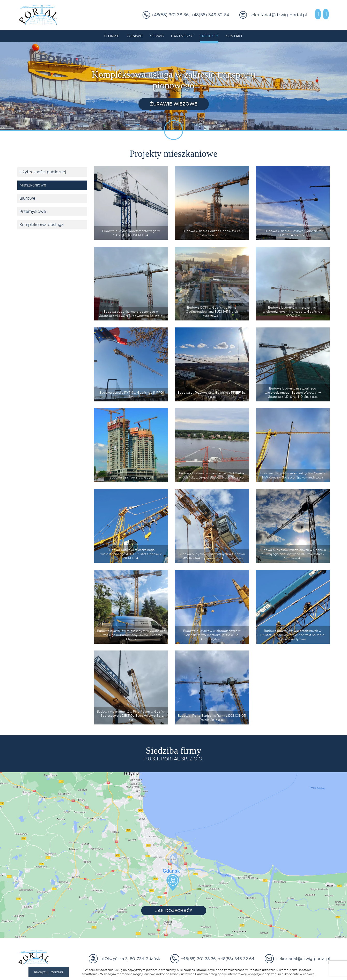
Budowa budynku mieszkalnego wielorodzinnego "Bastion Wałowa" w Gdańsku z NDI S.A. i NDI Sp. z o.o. (293, 393)
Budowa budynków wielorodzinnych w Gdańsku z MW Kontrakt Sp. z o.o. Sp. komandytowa (212, 635)
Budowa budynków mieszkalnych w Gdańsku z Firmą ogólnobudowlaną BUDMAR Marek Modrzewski (293, 554)
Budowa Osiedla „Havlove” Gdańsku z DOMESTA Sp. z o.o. (293, 233)
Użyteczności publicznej (43, 172)
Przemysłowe (33, 212)
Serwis (157, 36)
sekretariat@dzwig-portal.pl (277, 15)
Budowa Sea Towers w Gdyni (131, 477)
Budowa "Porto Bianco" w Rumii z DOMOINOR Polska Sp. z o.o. (212, 718)
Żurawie (135, 36)
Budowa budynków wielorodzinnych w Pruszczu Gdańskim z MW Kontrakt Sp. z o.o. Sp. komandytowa (293, 635)
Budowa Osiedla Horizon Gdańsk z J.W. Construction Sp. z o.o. (212, 233)
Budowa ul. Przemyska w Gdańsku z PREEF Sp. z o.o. (212, 395)
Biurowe (27, 198)
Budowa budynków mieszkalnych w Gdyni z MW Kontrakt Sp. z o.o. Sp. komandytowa (293, 475)
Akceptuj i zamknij (49, 972)
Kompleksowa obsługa (42, 225)
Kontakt (234, 36)
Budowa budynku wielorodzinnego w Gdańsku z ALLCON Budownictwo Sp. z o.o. (131, 314)
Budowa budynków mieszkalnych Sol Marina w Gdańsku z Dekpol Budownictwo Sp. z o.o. (212, 475)
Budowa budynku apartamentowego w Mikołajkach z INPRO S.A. (131, 233)
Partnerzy (182, 36)
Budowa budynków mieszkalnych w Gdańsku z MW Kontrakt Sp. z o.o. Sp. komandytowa (212, 556)
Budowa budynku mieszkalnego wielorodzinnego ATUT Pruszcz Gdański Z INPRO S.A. (131, 554)
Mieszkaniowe (33, 185)
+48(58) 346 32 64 (209, 15)
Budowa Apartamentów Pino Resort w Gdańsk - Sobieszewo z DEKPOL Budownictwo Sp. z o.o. (131, 716)
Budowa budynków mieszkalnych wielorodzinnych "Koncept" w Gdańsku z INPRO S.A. (293, 312)
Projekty (209, 36)
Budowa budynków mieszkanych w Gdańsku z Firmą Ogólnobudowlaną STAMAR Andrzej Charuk (131, 635)
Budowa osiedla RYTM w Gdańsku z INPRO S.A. (131, 395)
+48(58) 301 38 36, (170, 15)
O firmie (112, 36)
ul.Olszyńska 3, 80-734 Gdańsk (129, 959)
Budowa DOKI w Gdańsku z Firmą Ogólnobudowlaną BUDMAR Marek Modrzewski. (212, 312)
